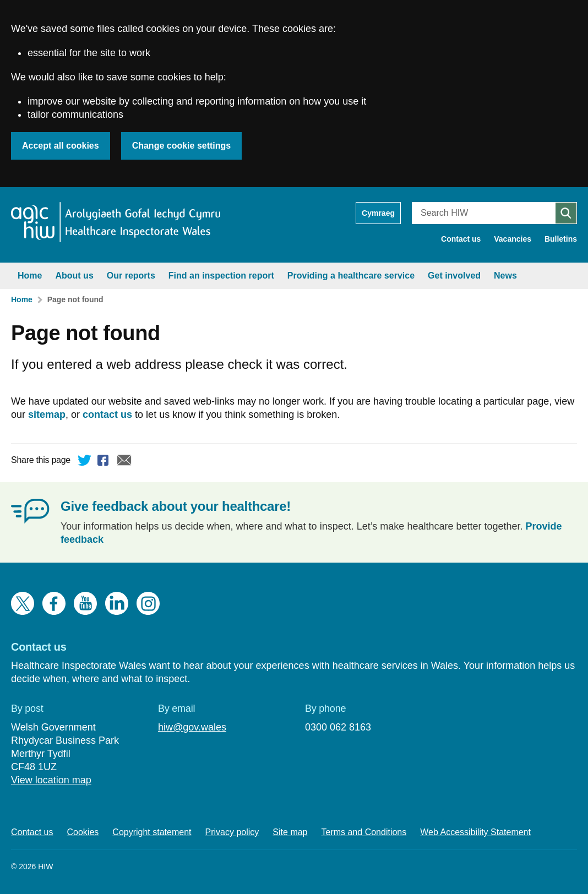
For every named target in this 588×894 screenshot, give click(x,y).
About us (74, 276)
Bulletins (561, 239)
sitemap (47, 415)
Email (124, 462)
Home (30, 276)
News (505, 276)
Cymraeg (378, 213)
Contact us (461, 239)
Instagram (148, 603)
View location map (51, 780)
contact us (107, 415)
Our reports (131, 276)
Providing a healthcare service (351, 276)
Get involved (454, 276)
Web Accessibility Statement (475, 832)
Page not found (75, 299)
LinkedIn (117, 603)
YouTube (85, 603)
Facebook (105, 462)
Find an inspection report (221, 276)
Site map (290, 832)
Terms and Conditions (364, 832)
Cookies (83, 832)
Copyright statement (152, 832)
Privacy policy (232, 832)
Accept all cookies (61, 146)
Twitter (85, 462)
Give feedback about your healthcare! (176, 506)
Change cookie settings (182, 146)
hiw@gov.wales (192, 727)
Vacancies (513, 239)
